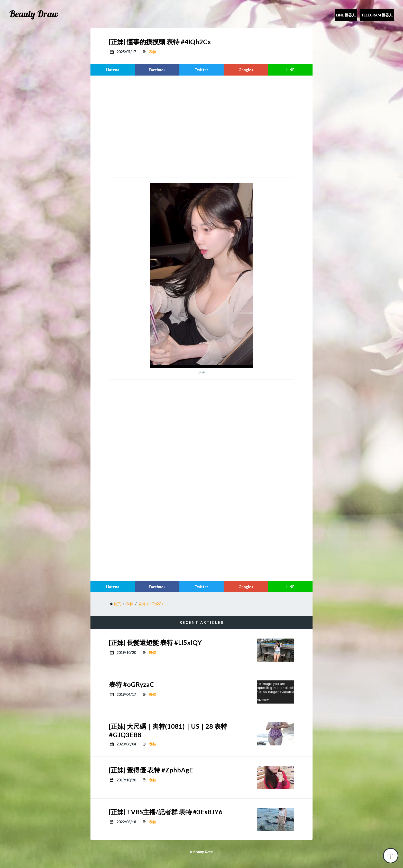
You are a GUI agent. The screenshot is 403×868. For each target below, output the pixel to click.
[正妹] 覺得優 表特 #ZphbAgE (151, 770)
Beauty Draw (34, 14)
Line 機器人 (346, 15)
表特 (152, 52)
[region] (201, 126)
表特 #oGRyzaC (131, 684)
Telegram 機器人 (377, 15)
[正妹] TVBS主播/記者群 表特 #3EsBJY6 (166, 812)
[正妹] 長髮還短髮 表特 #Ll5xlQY (155, 642)
